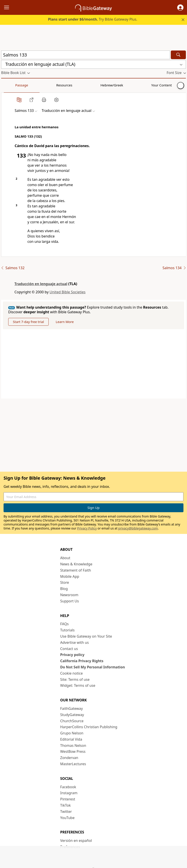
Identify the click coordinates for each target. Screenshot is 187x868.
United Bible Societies (68, 292)
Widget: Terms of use (78, 685)
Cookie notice (72, 673)
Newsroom (69, 595)
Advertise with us (75, 642)
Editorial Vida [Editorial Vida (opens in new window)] (71, 739)
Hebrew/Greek (59, 85)
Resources (33, 85)
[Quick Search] (86, 55)
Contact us (69, 649)
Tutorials (67, 630)
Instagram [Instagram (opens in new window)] (69, 793)
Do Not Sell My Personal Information (93, 667)
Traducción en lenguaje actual (41, 284)
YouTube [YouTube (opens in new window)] (67, 818)
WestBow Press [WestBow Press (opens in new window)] (73, 751)
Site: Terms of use (75, 679)
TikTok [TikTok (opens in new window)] (66, 805)
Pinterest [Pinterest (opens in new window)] (68, 799)
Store (65, 582)
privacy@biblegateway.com (138, 528)
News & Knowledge (76, 564)
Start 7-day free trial (28, 322)
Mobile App (70, 576)
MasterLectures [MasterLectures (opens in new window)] (73, 764)
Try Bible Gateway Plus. (93, 19)
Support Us (70, 601)
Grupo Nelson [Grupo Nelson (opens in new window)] (72, 733)
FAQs (64, 624)
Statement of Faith (76, 570)
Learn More (65, 322)
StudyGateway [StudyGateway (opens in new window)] (72, 715)
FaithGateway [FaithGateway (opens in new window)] (72, 708)
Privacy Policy (87, 528)
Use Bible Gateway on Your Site (86, 636)
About (65, 558)
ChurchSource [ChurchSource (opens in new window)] (72, 721)
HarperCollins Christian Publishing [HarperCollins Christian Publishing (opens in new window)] (89, 727)
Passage (11, 85)
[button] (180, 8)
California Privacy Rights (82, 661)
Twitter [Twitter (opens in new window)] (66, 812)
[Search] (178, 55)
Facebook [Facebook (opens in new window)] (68, 787)
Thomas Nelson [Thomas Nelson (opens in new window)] (73, 745)
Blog (64, 589)
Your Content (88, 85)
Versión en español (76, 841)
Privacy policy (72, 655)
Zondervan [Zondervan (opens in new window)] (69, 758)
